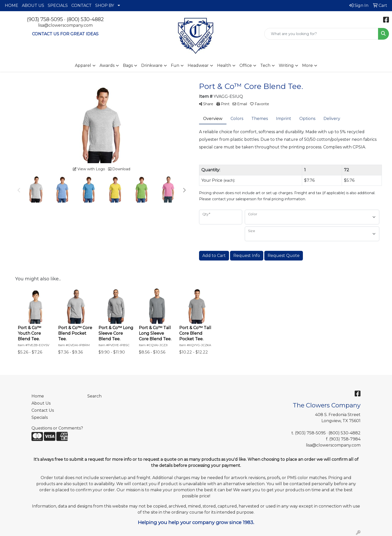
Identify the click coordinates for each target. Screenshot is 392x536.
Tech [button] (265, 65)
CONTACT (81, 5)
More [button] (307, 65)
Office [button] (246, 65)
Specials (40, 417)
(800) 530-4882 (85, 19)
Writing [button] (286, 65)
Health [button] (224, 65)
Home (38, 396)
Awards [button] (107, 65)
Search (94, 396)
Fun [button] (175, 65)
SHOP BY (105, 5)
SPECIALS (58, 5)
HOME (12, 5)
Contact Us (43, 410)
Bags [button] (128, 65)
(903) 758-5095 (45, 19)
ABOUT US (33, 5)
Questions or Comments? (57, 428)
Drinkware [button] (152, 65)
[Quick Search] (321, 34)
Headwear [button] (198, 65)
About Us (41, 403)
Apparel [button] (83, 65)
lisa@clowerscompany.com (65, 25)
